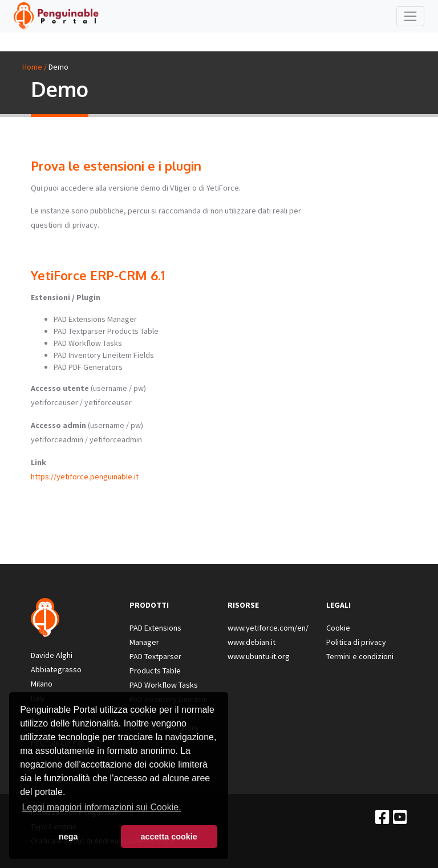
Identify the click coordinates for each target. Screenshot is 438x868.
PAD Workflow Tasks (164, 685)
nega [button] (68, 837)
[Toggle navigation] (410, 16)
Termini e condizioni (360, 656)
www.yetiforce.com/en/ (268, 628)
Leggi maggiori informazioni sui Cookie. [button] (101, 807)
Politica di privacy (356, 642)
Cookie (338, 628)
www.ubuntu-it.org (259, 656)
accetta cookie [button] (169, 837)
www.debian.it (252, 642)
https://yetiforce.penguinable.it (85, 477)
